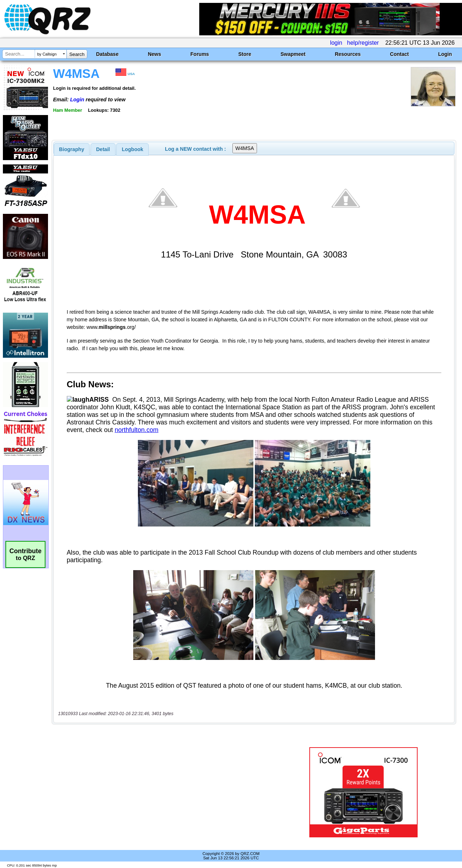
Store (245, 54)
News (155, 54)
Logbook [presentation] (133, 149)
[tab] (72, 149)
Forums (200, 54)
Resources (348, 54)
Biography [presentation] (72, 149)
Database (107, 54)
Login (445, 54)
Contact (400, 54)
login (336, 43)
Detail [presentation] (103, 149)
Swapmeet (293, 54)
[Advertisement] (167, 792)
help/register (363, 43)
